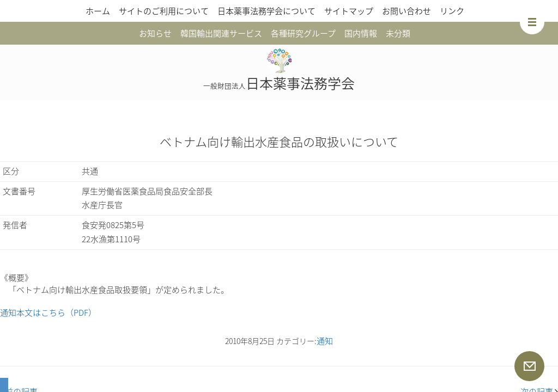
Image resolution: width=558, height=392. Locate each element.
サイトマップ (349, 11)
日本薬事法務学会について (266, 11)
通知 (325, 341)
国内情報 (361, 33)
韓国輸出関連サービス (221, 33)
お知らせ (155, 33)
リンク (452, 11)
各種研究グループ (303, 33)
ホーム (98, 11)
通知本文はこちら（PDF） (48, 313)
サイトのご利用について (164, 11)
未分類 (398, 33)
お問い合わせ (407, 11)
